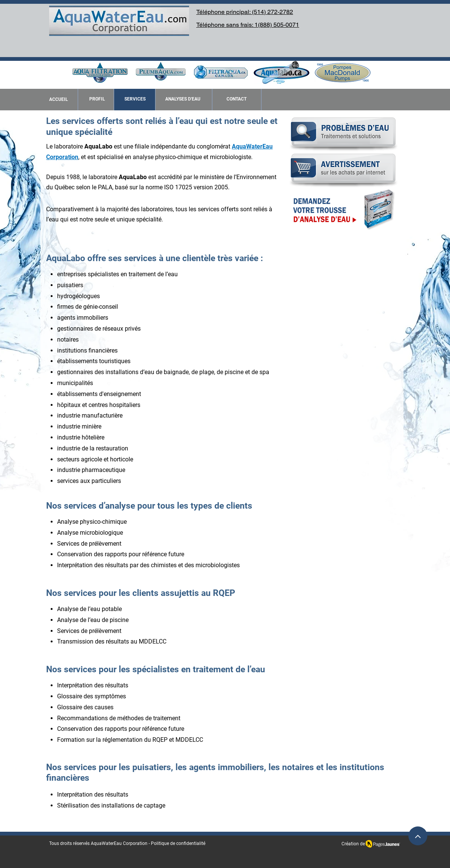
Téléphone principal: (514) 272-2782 (245, 12)
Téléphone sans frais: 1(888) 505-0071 (248, 25)
